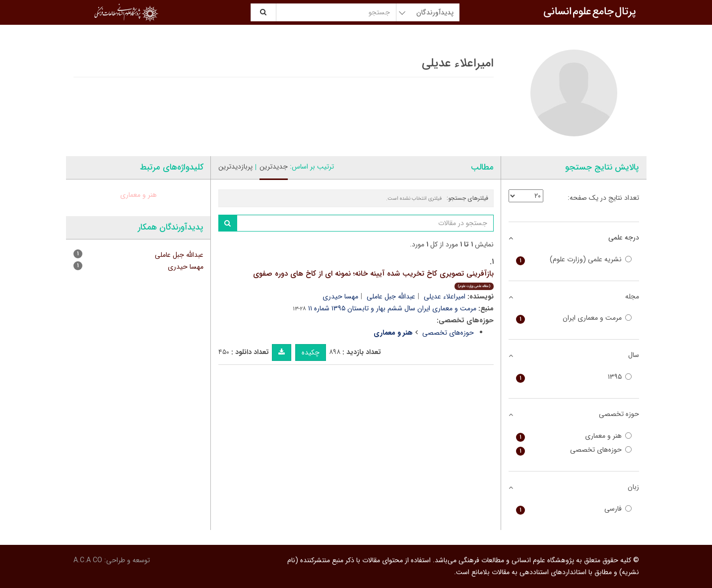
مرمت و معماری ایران (574, 318)
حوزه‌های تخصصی (448, 333)
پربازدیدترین (235, 167)
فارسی (574, 509)
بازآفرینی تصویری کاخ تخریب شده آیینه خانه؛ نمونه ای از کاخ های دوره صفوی (373, 279)
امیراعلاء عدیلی (445, 296)
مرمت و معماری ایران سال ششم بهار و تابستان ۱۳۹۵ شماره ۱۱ (392, 308)
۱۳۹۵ (574, 377)
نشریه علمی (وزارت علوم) (574, 260)
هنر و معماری (138, 195)
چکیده (311, 353)
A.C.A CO (88, 560)
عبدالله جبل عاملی (391, 296)
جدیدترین (274, 167)
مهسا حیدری (340, 296)
